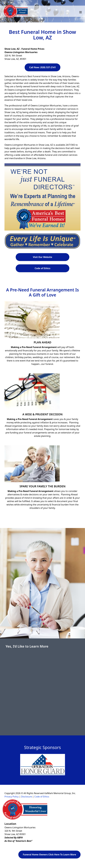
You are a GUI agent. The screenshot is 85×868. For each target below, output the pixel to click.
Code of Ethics (43, 268)
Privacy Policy (12, 797)
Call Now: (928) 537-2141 (42, 67)
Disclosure (26, 797)
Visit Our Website (43, 257)
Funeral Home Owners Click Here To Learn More (49, 855)
